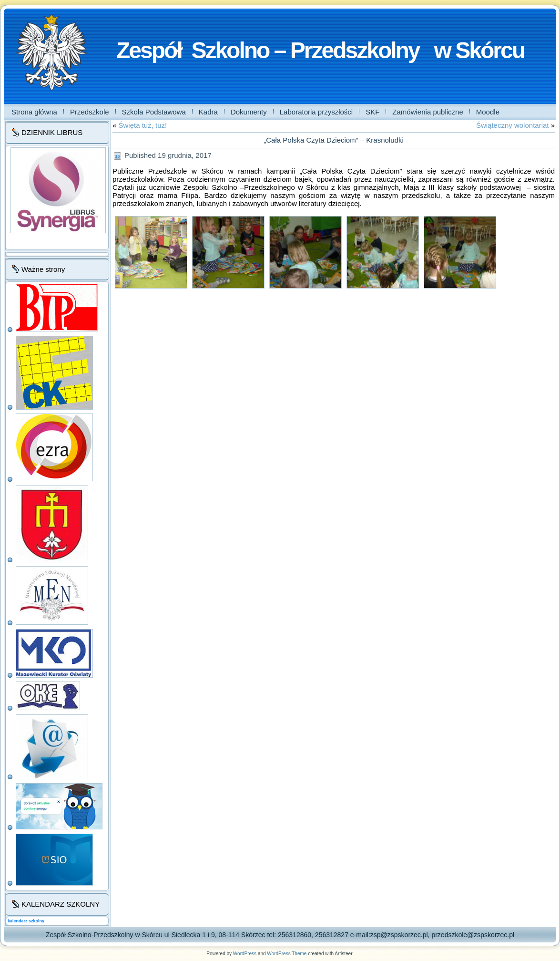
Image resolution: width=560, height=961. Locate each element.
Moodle (488, 112)
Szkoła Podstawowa (154, 112)
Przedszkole (90, 112)
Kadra (208, 112)
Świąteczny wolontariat (513, 125)
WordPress (245, 954)
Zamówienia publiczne (428, 112)
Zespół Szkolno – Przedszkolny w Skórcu (320, 50)
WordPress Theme (287, 954)
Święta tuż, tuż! (143, 125)
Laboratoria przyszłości (316, 112)
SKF (372, 112)
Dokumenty (249, 112)
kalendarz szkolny (26, 921)
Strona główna (34, 112)
